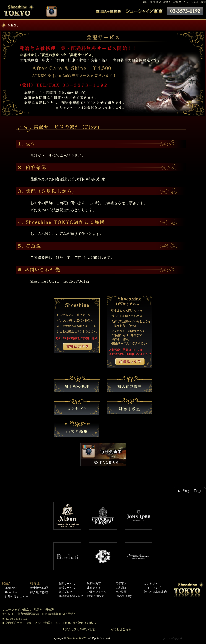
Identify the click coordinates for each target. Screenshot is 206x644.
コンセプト (151, 584)
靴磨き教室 (94, 584)
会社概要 (121, 592)
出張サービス (67, 588)
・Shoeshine (9, 588)
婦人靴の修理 (39, 592)
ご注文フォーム (97, 592)
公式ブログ (65, 592)
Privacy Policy (124, 596)
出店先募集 (94, 588)
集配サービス (67, 584)
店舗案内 (121, 584)
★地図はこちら (121, 629)
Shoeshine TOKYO (77, 638)
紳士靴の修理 (39, 588)
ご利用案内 (123, 588)
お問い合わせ (95, 596)
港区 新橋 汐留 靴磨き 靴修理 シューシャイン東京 (174, 2)
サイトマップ (152, 588)
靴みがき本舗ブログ (71, 596)
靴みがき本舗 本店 (155, 592)
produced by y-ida (173, 638)
